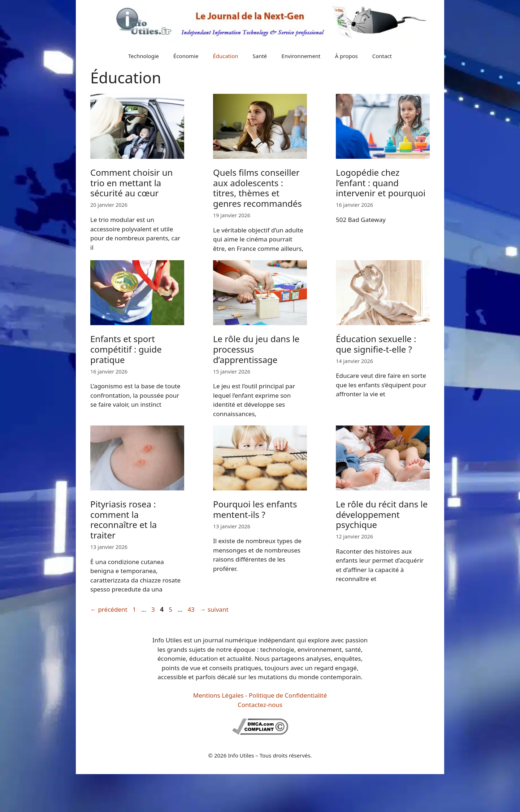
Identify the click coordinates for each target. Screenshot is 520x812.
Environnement (301, 56)
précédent (109, 609)
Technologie (144, 56)
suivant (214, 609)
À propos (346, 56)
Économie (186, 56)
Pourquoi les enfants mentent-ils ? (255, 509)
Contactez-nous (260, 705)
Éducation (225, 56)
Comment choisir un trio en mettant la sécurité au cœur (131, 183)
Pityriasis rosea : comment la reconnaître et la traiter (123, 519)
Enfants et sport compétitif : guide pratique (126, 349)
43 (192, 609)
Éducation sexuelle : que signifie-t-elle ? (376, 344)
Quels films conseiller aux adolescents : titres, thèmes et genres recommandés (257, 188)
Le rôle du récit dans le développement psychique (382, 514)
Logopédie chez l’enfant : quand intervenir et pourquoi (381, 183)
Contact (382, 56)
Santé (260, 56)
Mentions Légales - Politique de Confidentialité (260, 695)
